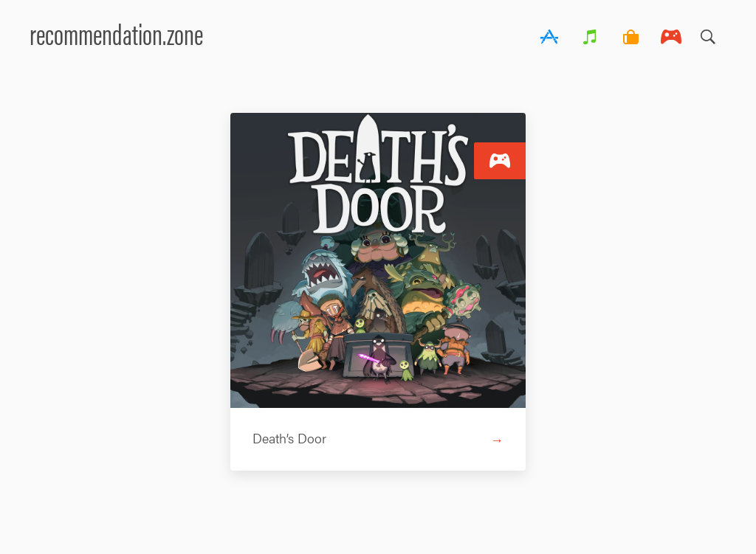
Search (708, 33)
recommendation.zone (116, 33)
